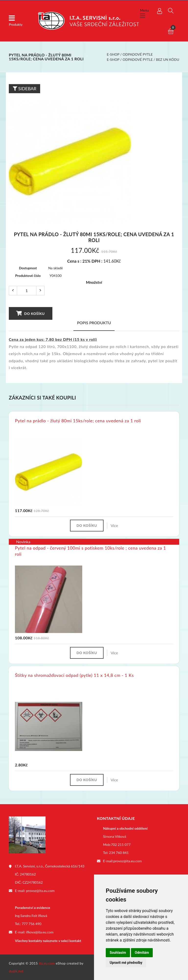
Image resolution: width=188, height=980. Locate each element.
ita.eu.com (47, 963)
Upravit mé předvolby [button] (126, 963)
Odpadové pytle (138, 54)
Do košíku (30, 313)
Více (115, 526)
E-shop (113, 54)
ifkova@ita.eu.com (40, 933)
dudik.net (16, 971)
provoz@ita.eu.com (40, 892)
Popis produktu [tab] (94, 323)
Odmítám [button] (142, 953)
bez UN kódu (168, 59)
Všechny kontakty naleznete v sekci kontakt (48, 941)
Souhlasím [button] (118, 953)
